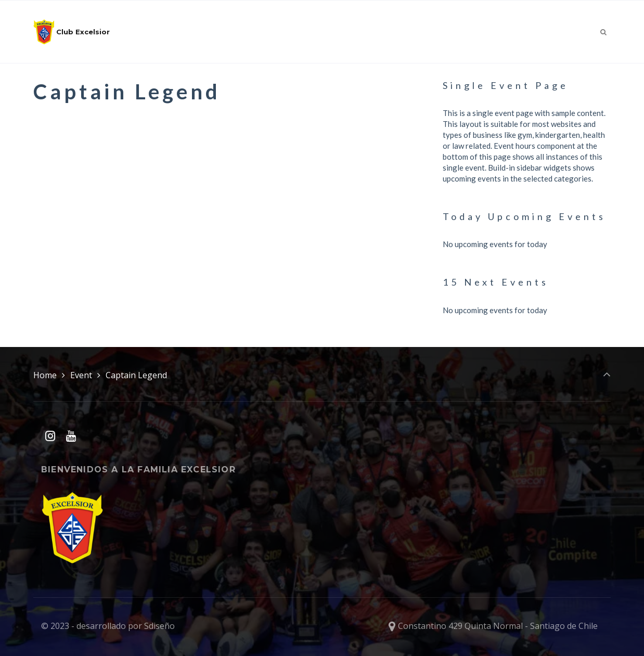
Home (45, 375)
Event (81, 375)
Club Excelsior (72, 32)
